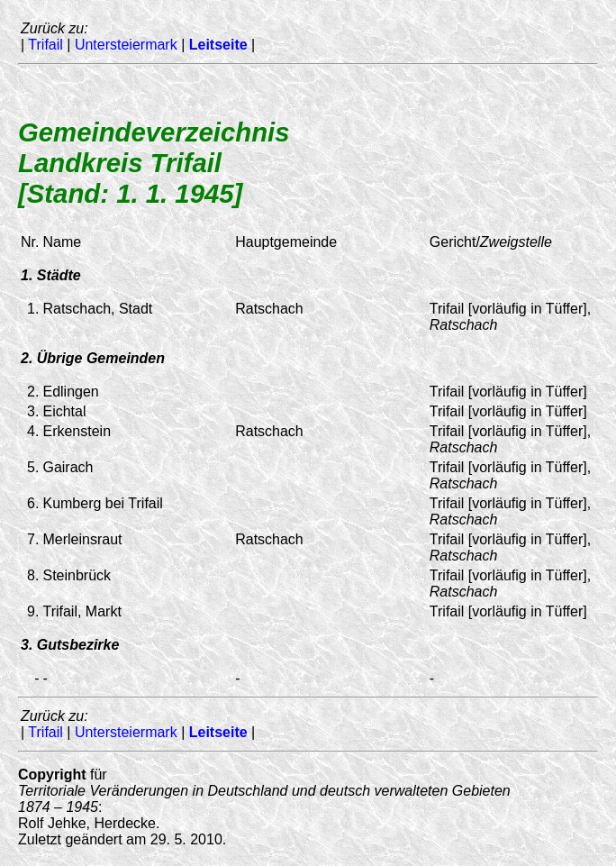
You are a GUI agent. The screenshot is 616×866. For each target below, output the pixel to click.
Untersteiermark (126, 45)
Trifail (45, 45)
